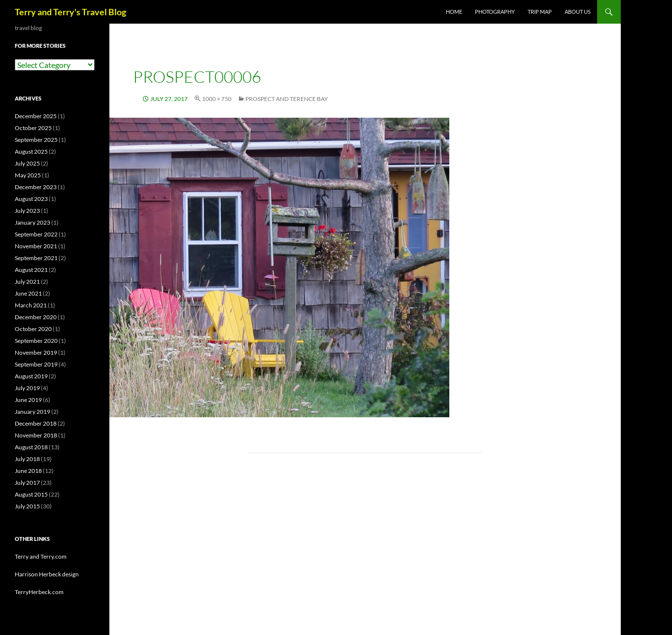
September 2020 (36, 341)
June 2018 (28, 471)
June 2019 (28, 400)
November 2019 (36, 352)
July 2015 (27, 506)
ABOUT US (578, 12)
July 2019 (27, 388)
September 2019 (36, 364)
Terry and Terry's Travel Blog (70, 12)
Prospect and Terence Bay (287, 99)
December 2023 (36, 187)
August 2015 (31, 494)
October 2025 (33, 128)
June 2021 (28, 293)
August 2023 (31, 199)
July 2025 (27, 163)
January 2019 (33, 412)
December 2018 (36, 423)
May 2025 (28, 175)
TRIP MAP (540, 12)
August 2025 (31, 151)
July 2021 (27, 282)
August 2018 (31, 447)
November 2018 (36, 435)
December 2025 (36, 116)
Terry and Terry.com (41, 556)
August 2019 (31, 376)
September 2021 (36, 258)
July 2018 (27, 459)
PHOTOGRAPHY (495, 12)
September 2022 (36, 234)
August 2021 (31, 270)
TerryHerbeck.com (39, 592)
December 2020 (36, 317)
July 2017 (27, 483)
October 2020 (33, 329)
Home (454, 12)
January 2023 (33, 222)
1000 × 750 (217, 99)
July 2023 (27, 211)
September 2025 (36, 140)
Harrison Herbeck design (47, 574)
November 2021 (36, 246)
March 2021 (31, 305)
